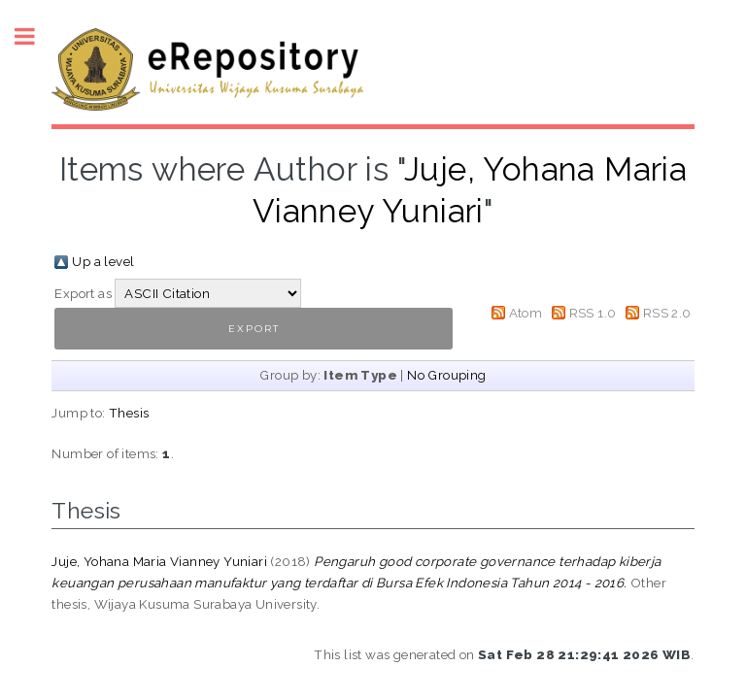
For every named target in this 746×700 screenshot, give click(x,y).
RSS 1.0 (593, 313)
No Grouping (446, 375)
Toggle (35, 36)
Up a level (103, 261)
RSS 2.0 (667, 313)
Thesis (129, 413)
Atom (526, 313)
